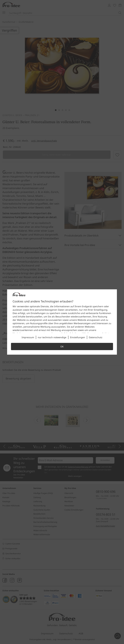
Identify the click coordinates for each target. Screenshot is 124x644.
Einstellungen (78, 337)
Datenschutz (96, 337)
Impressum (28, 337)
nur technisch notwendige (52, 337)
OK (62, 347)
